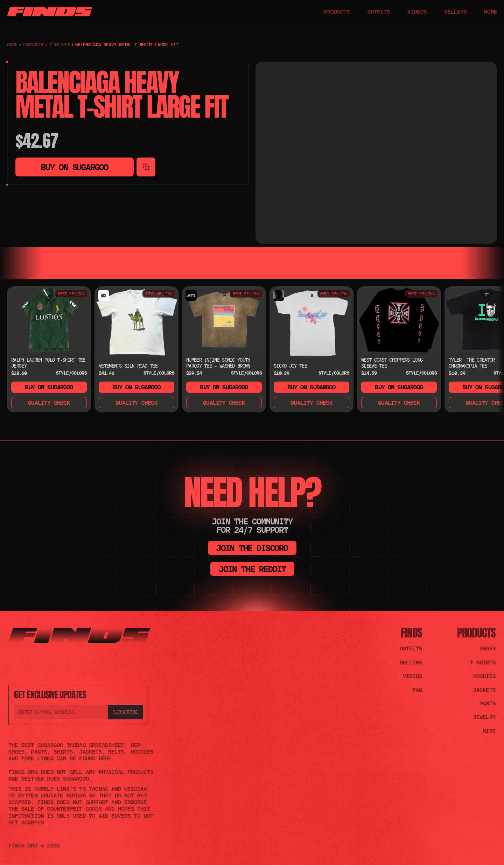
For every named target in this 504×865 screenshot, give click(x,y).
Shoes (488, 648)
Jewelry (484, 717)
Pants (488, 703)
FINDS (411, 633)
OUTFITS (379, 12)
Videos (412, 676)
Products (476, 633)
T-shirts (59, 44)
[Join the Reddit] (46, 664)
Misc (489, 731)
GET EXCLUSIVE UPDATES (50, 695)
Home (12, 44)
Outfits (411, 648)
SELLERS (455, 12)
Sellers (411, 662)
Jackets (484, 690)
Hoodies (484, 676)
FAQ (417, 690)
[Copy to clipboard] (146, 167)
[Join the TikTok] (29, 664)
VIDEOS (417, 12)
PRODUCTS (337, 12)
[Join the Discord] (13, 664)
